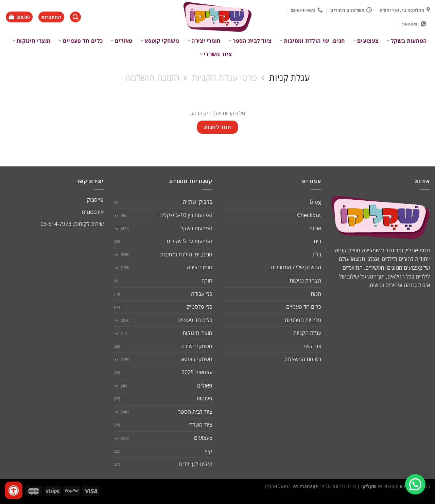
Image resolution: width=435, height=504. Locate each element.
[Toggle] (117, 215)
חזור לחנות (218, 127)
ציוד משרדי (216, 54)
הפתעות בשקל (406, 41)
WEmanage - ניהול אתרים (291, 486)
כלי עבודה (202, 294)
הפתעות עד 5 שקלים (190, 241)
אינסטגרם (93, 212)
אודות (315, 228)
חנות (316, 294)
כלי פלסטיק (199, 307)
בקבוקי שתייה (198, 202)
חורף (207, 281)
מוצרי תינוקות (31, 41)
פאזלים (121, 41)
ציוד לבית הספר (250, 41)
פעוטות (204, 398)
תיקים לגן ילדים (196, 464)
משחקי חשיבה (197, 346)
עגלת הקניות (307, 333)
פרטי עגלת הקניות (224, 78)
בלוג (317, 254)
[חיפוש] (75, 17)
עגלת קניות (289, 78)
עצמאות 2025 (197, 372)
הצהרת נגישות (305, 281)
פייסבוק (95, 200)
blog (316, 202)
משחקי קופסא (160, 41)
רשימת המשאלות (303, 359)
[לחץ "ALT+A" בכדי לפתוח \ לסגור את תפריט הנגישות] (14, 490)
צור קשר (312, 346)
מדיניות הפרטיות (303, 320)
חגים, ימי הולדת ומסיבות (312, 41)
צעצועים (366, 41)
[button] (415, 484)
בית (317, 241)
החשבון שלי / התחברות (296, 267)
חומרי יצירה (204, 41)
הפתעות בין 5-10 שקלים (186, 215)
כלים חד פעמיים (80, 41)
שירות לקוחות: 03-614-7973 (72, 224)
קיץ (209, 451)
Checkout (309, 215)
